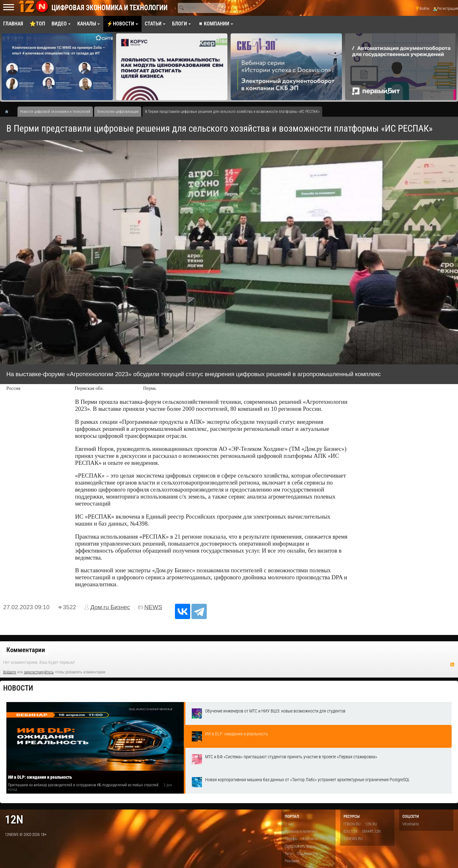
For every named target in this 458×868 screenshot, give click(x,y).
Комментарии (26, 650)
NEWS (153, 607)
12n (14, 820)
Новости (18, 688)
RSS (452, 665)
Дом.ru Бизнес (110, 607)
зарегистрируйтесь (39, 672)
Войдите (10, 672)
